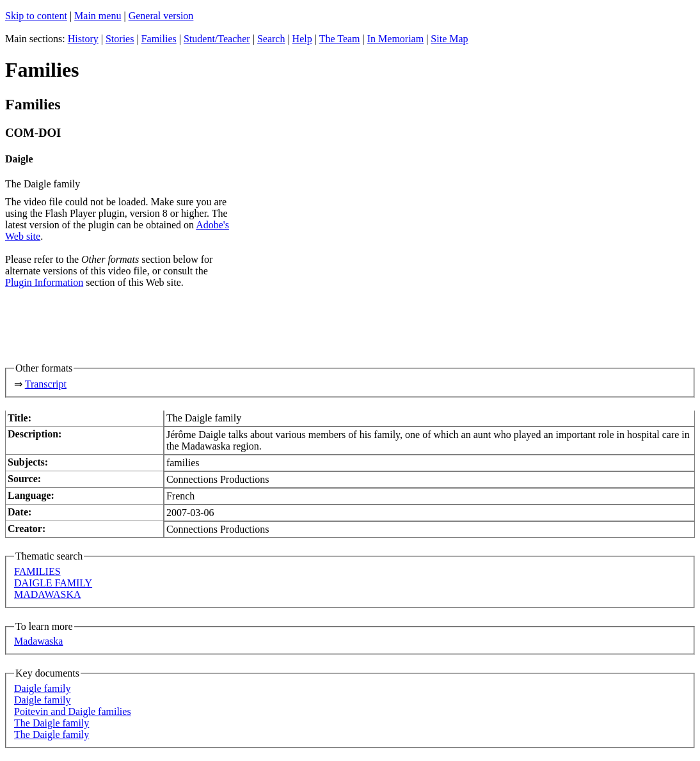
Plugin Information (44, 282)
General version (161, 16)
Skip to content (36, 16)
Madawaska (38, 641)
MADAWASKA (48, 594)
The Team (340, 39)
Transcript (46, 384)
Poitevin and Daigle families (73, 711)
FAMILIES (37, 571)
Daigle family (42, 688)
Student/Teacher (217, 39)
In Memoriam (395, 39)
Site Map (449, 39)
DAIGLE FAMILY (53, 583)
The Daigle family (52, 723)
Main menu (98, 16)
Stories (120, 39)
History (83, 39)
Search (271, 39)
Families (159, 39)
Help (302, 39)
